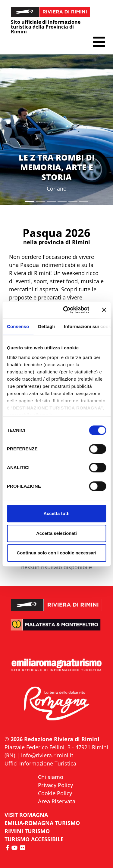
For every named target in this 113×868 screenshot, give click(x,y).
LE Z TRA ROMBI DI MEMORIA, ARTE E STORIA (57, 167)
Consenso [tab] (18, 326)
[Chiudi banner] (104, 310)
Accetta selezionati (56, 533)
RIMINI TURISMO (27, 831)
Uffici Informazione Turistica (40, 763)
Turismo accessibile (34, 839)
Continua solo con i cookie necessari (56, 553)
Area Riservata (57, 801)
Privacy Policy (55, 785)
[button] (99, 42)
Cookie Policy (55, 793)
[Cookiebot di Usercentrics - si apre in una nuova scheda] (66, 310)
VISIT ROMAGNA (26, 815)
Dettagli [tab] (46, 326)
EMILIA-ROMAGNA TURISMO (42, 823)
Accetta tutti (56, 513)
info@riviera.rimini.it (47, 755)
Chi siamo (51, 777)
